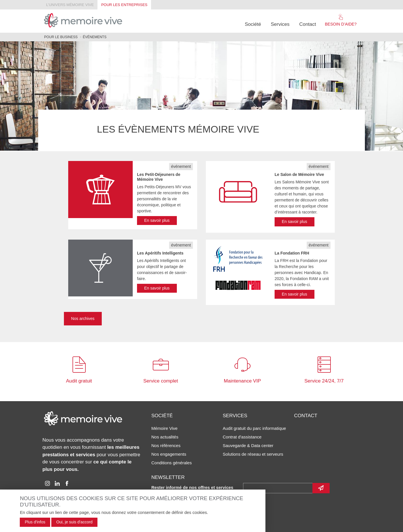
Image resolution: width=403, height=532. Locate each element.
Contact (308, 24)
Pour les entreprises (124, 5)
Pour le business (61, 37)
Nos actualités (165, 437)
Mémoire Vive (164, 428)
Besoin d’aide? (341, 20)
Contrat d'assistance (242, 437)
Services (280, 24)
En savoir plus (157, 220)
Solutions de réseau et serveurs (253, 454)
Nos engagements (169, 454)
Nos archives (83, 319)
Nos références (166, 445)
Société (253, 24)
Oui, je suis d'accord (74, 522)
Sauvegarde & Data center (248, 445)
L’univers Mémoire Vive (70, 5)
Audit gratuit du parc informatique (254, 428)
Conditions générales (172, 463)
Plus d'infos (35, 522)
